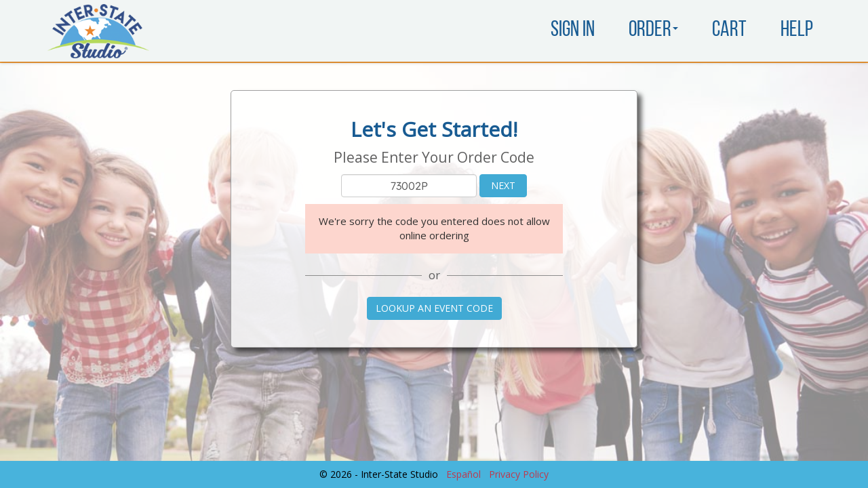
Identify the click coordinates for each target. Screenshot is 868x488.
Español (463, 474)
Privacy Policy (519, 474)
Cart (729, 30)
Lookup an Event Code (434, 308)
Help (797, 30)
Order (653, 30)
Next (503, 185)
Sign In (573, 30)
